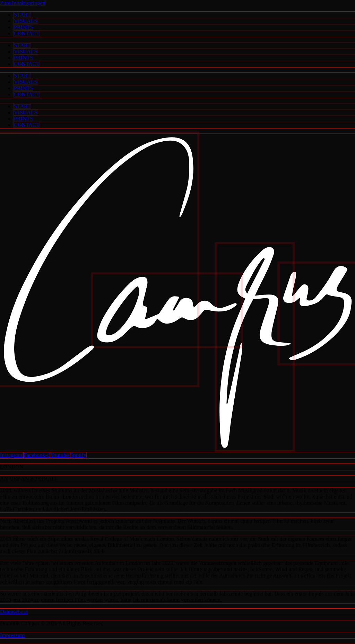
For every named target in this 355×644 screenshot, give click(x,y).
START (22, 15)
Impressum (12, 635)
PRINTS (23, 27)
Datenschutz (14, 612)
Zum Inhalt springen (23, 3)
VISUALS (26, 21)
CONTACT (27, 33)
